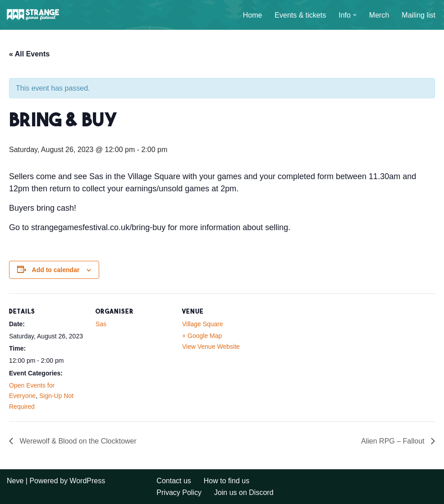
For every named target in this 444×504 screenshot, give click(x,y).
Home (253, 15)
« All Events (29, 54)
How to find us (227, 481)
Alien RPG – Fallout (394, 441)
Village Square (203, 324)
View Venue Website (211, 347)
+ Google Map (202, 336)
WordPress (87, 481)
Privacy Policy (179, 492)
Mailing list (419, 15)
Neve (15, 481)
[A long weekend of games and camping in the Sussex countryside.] (34, 15)
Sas (101, 324)
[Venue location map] (316, 355)
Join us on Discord (244, 492)
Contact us (174, 481)
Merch (379, 15)
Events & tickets (300, 15)
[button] (355, 15)
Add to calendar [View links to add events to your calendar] (56, 270)
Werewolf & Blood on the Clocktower (77, 441)
